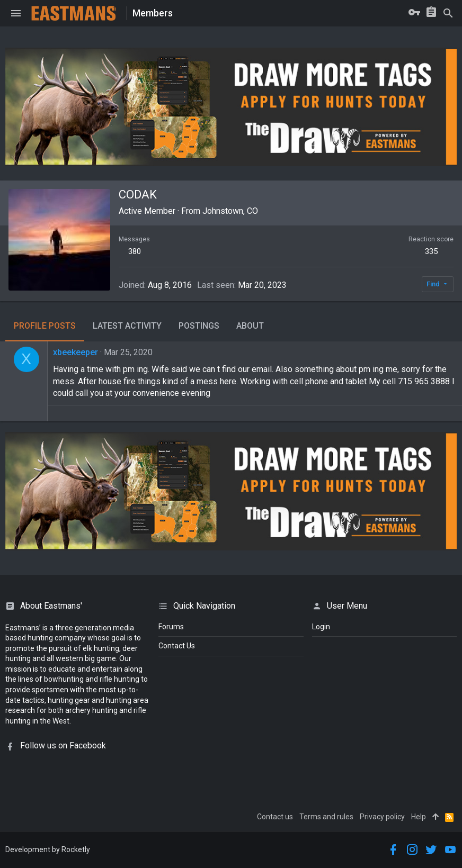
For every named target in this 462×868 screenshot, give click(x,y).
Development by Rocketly (48, 849)
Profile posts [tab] (45, 326)
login (321, 627)
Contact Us (177, 646)
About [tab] (250, 326)
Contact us (275, 817)
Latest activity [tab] (127, 326)
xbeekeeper (75, 352)
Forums (171, 627)
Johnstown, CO (230, 211)
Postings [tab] (199, 326)
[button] (16, 13)
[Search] (448, 13)
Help (419, 817)
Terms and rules (326, 817)
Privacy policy (382, 817)
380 (135, 251)
